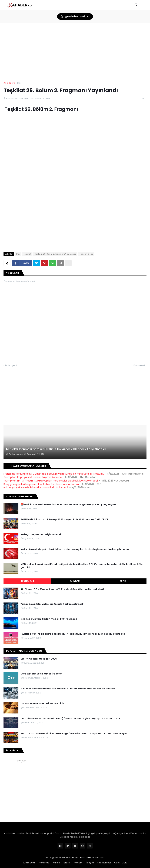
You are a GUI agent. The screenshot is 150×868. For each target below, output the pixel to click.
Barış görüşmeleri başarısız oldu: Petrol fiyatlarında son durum (41, 484)
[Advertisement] (75, 793)
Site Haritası (104, 863)
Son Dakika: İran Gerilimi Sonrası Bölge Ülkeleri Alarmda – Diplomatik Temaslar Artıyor (74, 733)
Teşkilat (27, 254)
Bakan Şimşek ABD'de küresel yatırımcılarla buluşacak (36, 487)
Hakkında (44, 863)
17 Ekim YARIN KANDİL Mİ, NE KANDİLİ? (42, 704)
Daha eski (139, 365)
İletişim (90, 863)
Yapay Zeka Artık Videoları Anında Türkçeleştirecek (52, 604)
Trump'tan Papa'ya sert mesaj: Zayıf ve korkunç (33, 477)
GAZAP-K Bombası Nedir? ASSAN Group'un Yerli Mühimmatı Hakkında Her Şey (68, 689)
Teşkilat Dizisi (86, 254)
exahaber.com (97, 857)
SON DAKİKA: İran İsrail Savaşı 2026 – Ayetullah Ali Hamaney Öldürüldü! (64, 519)
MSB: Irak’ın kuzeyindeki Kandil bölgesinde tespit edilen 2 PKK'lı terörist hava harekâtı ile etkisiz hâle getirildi (81, 566)
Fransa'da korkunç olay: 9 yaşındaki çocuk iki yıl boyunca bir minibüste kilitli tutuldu (54, 474)
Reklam (78, 863)
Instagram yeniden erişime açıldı (41, 534)
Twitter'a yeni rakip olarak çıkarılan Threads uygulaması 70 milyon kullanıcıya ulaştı (73, 634)
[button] (136, 5)
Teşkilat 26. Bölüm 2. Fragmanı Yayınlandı (55, 254)
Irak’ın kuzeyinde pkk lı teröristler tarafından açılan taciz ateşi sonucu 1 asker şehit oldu (75, 549)
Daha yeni (11, 365)
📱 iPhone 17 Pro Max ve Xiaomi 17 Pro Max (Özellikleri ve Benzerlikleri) (62, 589)
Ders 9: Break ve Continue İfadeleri (41, 674)
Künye (56, 863)
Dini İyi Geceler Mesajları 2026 (39, 659)
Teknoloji (27, 581)
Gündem (75, 581)
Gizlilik (67, 863)
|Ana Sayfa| (29, 863)
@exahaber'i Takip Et (75, 17)
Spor (123, 581)
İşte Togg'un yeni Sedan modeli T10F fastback (49, 619)
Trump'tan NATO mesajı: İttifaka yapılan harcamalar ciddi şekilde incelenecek (51, 481)
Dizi (19, 83)
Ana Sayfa (9, 83)
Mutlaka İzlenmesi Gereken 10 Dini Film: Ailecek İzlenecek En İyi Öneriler (56, 449)
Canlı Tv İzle (121, 863)
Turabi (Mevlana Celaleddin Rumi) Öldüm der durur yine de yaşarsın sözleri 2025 (70, 719)
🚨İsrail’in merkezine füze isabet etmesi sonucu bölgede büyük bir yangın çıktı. (68, 505)
